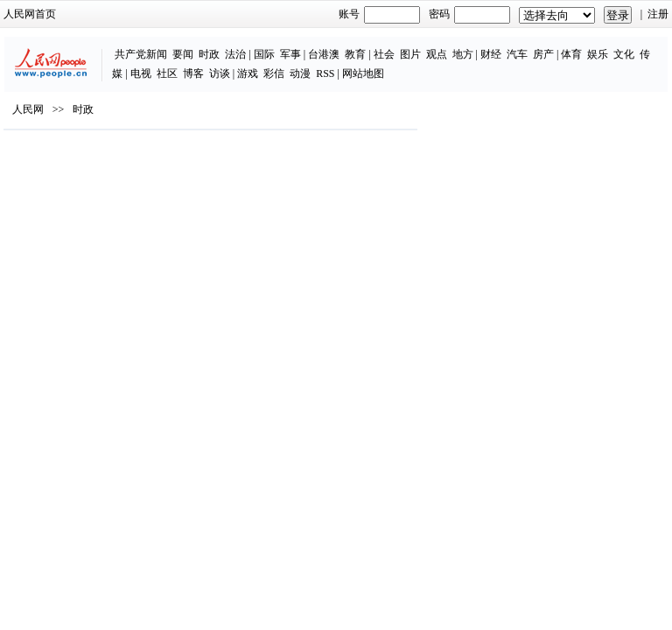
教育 (355, 54)
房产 (543, 54)
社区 (167, 73)
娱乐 (598, 54)
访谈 (220, 73)
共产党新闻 (141, 54)
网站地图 (363, 73)
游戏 (248, 73)
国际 (264, 54)
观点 (437, 54)
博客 (193, 73)
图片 (410, 54)
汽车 (517, 54)
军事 (290, 54)
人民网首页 (30, 14)
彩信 (274, 73)
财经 (491, 54)
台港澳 (324, 54)
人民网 (28, 109)
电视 (141, 73)
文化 (624, 54)
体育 (571, 54)
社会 (384, 54)
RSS (325, 73)
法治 (235, 54)
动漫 (300, 73)
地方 (463, 54)
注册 (658, 14)
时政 (209, 54)
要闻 (183, 54)
